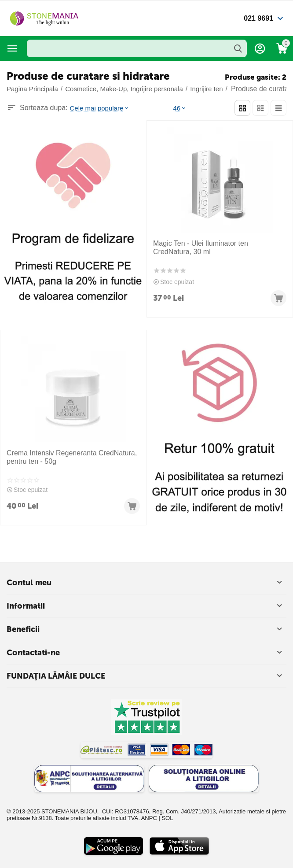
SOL (167, 818)
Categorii (12, 48)
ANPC (149, 818)
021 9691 (258, 18)
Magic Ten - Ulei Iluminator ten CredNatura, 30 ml (201, 247)
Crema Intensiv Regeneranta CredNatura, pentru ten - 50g (72, 457)
